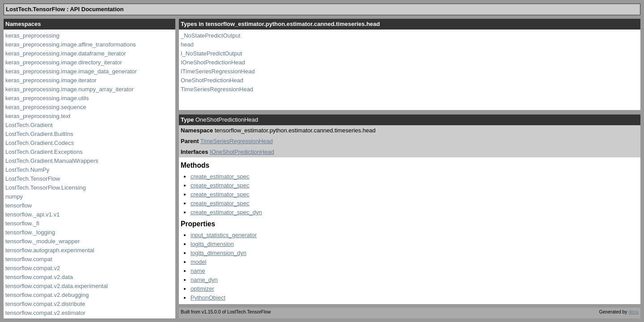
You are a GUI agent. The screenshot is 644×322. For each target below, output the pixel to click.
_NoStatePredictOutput (211, 36)
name (198, 271)
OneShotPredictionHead (212, 80)
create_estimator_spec (220, 176)
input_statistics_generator (224, 235)
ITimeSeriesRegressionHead (218, 71)
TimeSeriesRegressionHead (217, 89)
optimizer (202, 289)
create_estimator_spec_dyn (226, 212)
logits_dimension (212, 244)
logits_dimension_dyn (218, 253)
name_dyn (204, 280)
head (187, 44)
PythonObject (208, 298)
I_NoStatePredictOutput (211, 53)
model (198, 262)
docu (633, 312)
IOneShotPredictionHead (213, 62)
